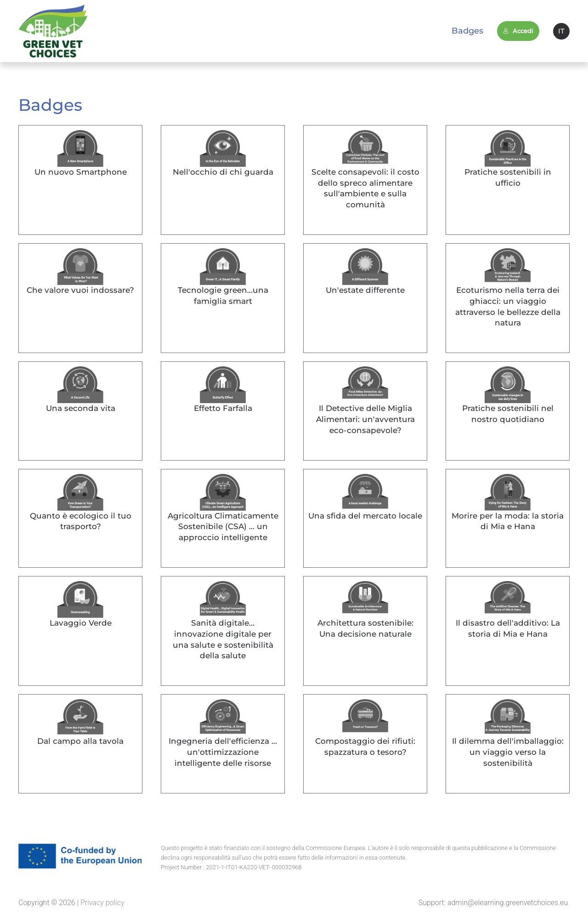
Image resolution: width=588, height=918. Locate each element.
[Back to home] (53, 31)
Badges (467, 31)
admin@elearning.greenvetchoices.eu (508, 903)
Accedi (518, 31)
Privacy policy (102, 903)
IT (561, 31)
